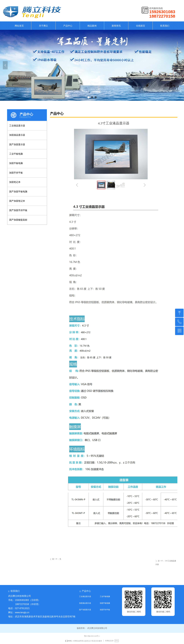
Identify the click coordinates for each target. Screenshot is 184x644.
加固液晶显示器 (17, 135)
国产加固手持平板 (18, 210)
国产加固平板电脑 (18, 192)
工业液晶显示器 (17, 126)
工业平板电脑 (16, 154)
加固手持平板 (16, 173)
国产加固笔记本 (17, 201)
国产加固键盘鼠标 (18, 220)
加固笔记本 (15, 182)
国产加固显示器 (17, 144)
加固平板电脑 (16, 163)
